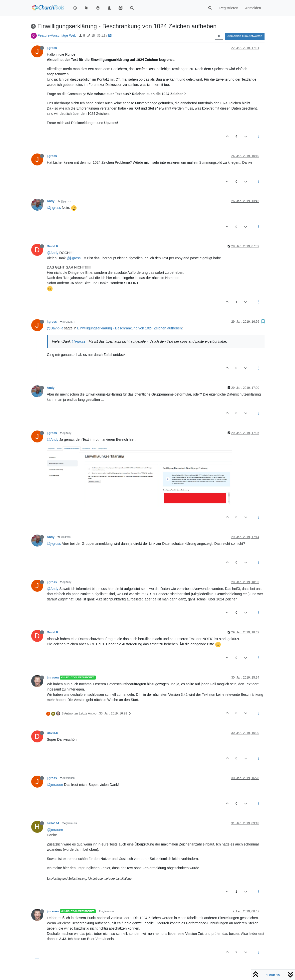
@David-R (55, 328)
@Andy (53, 253)
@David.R (67, 322)
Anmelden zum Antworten (245, 36)
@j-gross (54, 208)
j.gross (52, 48)
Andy (51, 201)
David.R (53, 246)
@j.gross (64, 201)
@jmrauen (67, 778)
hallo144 (53, 823)
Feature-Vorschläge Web (57, 35)
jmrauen (53, 678)
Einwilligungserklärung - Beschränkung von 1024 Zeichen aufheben (130, 328)
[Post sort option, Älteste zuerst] (219, 36)
